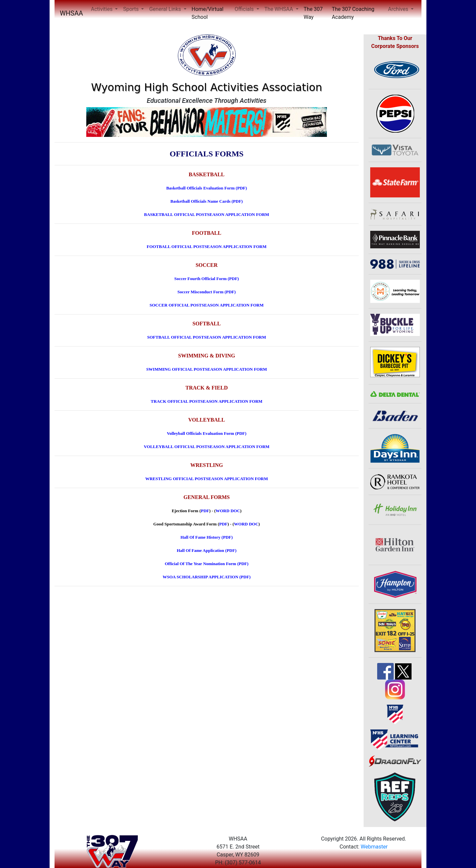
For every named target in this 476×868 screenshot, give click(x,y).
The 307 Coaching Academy (353, 13)
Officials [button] (245, 9)
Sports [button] (131, 9)
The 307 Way (313, 13)
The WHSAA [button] (279, 9)
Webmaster (374, 847)
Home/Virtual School (208, 13)
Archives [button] (399, 9)
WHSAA (71, 13)
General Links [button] (166, 9)
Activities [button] (102, 9)
